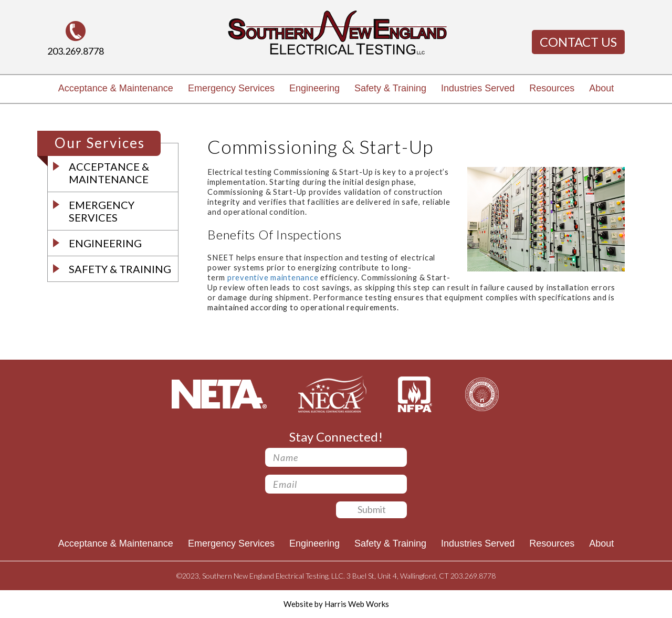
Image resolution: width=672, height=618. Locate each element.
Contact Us (578, 42)
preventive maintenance (273, 277)
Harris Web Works (357, 604)
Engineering (314, 88)
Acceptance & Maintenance (116, 88)
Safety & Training (390, 88)
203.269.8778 (76, 51)
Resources (552, 88)
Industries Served (478, 88)
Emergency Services (231, 88)
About (601, 88)
